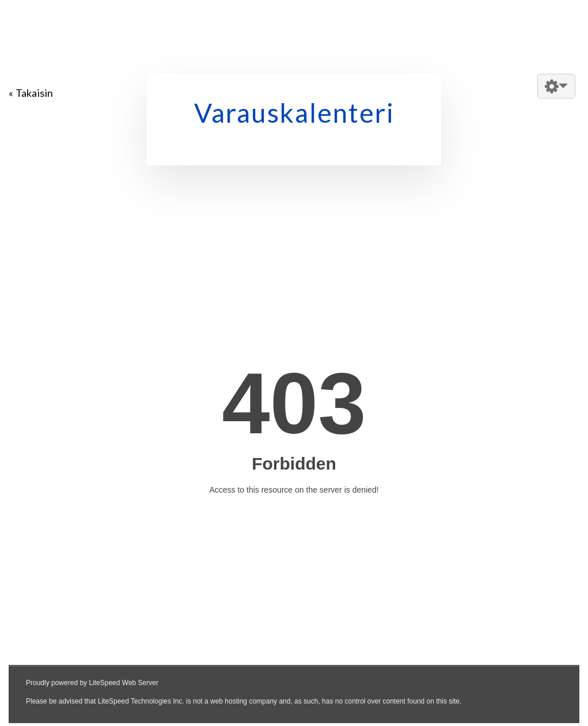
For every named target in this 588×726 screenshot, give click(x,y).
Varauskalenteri (294, 113)
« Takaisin (31, 93)
